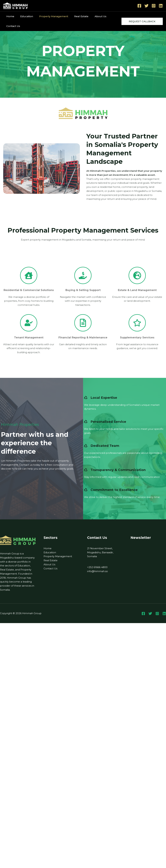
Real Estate (77, 16)
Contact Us (13, 26)
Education (25, 16)
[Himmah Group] (15, 5)
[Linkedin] (161, 6)
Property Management (51, 16)
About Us (95, 16)
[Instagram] (154, 6)
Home (10, 16)
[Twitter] (146, 6)
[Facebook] (139, 6)
